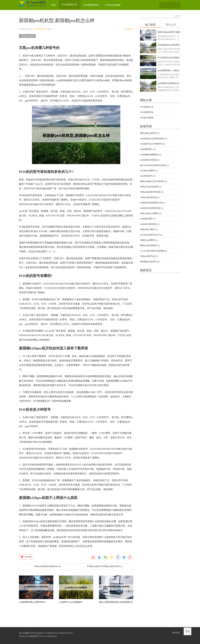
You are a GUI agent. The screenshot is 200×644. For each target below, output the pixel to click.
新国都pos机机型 (27, 36)
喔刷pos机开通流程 (150, 245)
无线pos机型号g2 (149, 256)
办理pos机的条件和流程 (152, 192)
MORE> (178, 16)
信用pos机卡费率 (149, 229)
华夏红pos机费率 (149, 240)
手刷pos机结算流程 (150, 197)
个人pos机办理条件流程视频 (154, 251)
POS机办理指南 (113, 5)
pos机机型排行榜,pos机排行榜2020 (32, 602)
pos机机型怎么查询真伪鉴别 (154, 139)
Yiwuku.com (52, 636)
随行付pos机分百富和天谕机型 (154, 165)
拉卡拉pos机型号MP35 (151, 235)
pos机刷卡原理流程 (150, 224)
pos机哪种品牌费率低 (151, 155)
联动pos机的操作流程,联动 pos (48, 566)
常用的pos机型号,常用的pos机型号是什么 (105, 566)
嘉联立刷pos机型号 (150, 133)
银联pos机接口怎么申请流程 (154, 181)
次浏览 (26, 557)
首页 (54, 5)
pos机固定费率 (148, 219)
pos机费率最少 (148, 149)
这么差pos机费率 (149, 171)
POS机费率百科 (91, 5)
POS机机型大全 (40, 29)
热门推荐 (150, 25)
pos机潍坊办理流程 (150, 160)
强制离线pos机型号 (150, 262)
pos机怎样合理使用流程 (152, 208)
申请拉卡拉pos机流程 (151, 187)
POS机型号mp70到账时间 (153, 144)
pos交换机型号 (148, 176)
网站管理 (176, 633)
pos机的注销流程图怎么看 (153, 203)
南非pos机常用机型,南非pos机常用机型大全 (116, 602)
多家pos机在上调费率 (151, 213)
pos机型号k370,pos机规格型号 (71, 602)
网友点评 (171, 25)
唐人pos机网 (24, 633)
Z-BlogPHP (33, 636)
